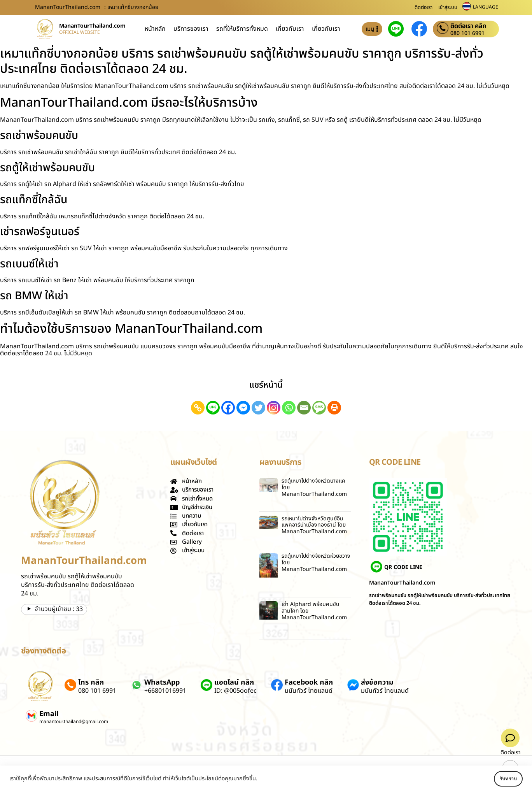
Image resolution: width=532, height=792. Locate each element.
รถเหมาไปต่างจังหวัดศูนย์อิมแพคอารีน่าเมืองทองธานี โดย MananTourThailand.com (314, 525)
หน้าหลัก (155, 29)
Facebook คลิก (309, 682)
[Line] (213, 408)
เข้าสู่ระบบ (448, 7)
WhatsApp (162, 682)
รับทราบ (500, 779)
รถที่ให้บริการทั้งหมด (242, 29)
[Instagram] (274, 408)
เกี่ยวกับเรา (290, 29)
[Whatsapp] (289, 408)
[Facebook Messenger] (243, 408)
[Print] (334, 408)
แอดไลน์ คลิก (234, 682)
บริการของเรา (191, 29)
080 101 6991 (467, 33)
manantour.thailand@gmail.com (74, 722)
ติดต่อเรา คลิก (468, 26)
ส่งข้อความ (377, 682)
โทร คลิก (91, 682)
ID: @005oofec (235, 691)
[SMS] (319, 408)
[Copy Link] (198, 408)
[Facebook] (228, 408)
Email (49, 714)
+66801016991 (165, 691)
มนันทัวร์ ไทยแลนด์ (309, 691)
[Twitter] (258, 408)
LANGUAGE (486, 7)
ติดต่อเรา (423, 7)
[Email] (304, 408)
